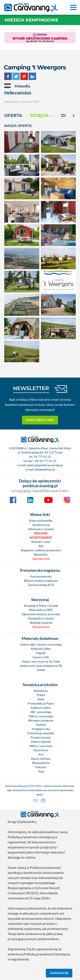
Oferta (13, 115)
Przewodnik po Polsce (41, 703)
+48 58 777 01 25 (45, 461)
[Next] (73, 116)
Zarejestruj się (41, 525)
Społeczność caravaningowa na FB (41, 666)
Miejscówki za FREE (41, 610)
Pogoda (41, 653)
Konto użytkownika (41, 521)
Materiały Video (41, 649)
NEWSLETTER (31, 388)
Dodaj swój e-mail (40, 420)
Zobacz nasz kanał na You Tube (41, 661)
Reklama (41, 533)
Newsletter (41, 555)
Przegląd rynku (41, 729)
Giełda (41, 670)
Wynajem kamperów (41, 720)
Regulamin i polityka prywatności (41, 550)
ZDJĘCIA (43, 116)
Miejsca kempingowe (31, 20)
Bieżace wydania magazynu (41, 581)
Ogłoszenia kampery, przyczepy (41, 614)
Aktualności (41, 691)
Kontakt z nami (41, 542)
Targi (41, 771)
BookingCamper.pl (41, 623)
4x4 (41, 754)
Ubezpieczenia (41, 559)
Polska (41, 695)
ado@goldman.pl (45, 469)
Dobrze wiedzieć (41, 742)
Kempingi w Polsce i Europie (41, 606)
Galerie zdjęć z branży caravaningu (41, 644)
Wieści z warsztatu (41, 746)
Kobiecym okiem (41, 708)
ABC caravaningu (41, 712)
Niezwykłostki (41, 763)
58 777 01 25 (42, 457)
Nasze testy (41, 750)
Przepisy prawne (41, 737)
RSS (41, 546)
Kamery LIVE (41, 657)
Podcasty (41, 767)
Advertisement (41, 538)
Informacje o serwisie (41, 529)
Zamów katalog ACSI (41, 585)
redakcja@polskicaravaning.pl (44, 465)
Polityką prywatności (39, 954)
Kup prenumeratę (41, 576)
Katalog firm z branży (41, 618)
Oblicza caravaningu (41, 716)
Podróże (41, 725)
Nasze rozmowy (41, 759)
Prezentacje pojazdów (41, 733)
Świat (41, 699)
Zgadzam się (59, 973)
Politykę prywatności (23, 837)
